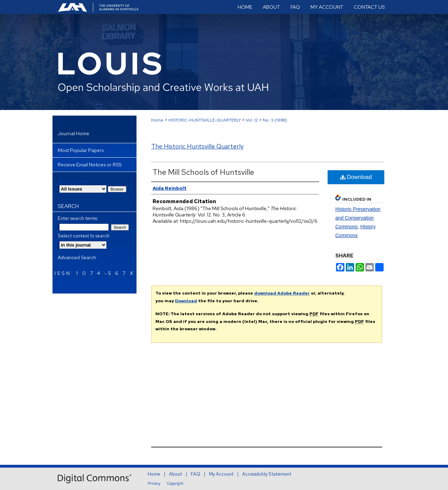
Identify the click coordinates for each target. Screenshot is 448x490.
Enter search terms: (78, 218)
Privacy (154, 483)
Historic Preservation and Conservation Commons (358, 218)
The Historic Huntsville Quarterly (197, 146)
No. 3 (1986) (275, 120)
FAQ (195, 474)
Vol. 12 (252, 120)
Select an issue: (74, 181)
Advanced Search (77, 257)
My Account (221, 474)
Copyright (175, 483)
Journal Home (73, 133)
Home (157, 120)
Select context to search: (84, 236)
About (176, 474)
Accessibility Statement (267, 474)
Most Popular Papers (81, 150)
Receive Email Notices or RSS (90, 165)
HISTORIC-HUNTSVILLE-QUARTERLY (205, 120)
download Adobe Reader (282, 293)
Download (356, 177)
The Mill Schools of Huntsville (203, 172)
